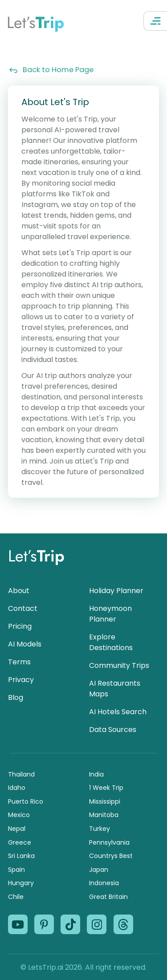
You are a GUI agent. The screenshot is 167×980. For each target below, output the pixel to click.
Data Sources (113, 730)
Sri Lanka (21, 856)
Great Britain (108, 897)
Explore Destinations (111, 642)
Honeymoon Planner (110, 614)
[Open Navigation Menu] (155, 21)
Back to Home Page (51, 70)
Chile (16, 897)
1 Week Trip (106, 788)
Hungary (21, 883)
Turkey (100, 829)
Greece (20, 842)
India (96, 774)
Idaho (17, 788)
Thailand (21, 774)
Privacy (21, 680)
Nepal (17, 829)
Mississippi (105, 801)
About (19, 591)
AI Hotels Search (118, 712)
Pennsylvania (109, 842)
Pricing (20, 626)
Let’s (35, 22)
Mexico (19, 815)
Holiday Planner (116, 591)
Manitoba (104, 815)
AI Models (25, 644)
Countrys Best (111, 856)
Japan (99, 870)
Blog (16, 697)
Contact (23, 608)
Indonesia (104, 883)
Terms (19, 662)
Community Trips (119, 665)
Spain (16, 870)
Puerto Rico (26, 801)
